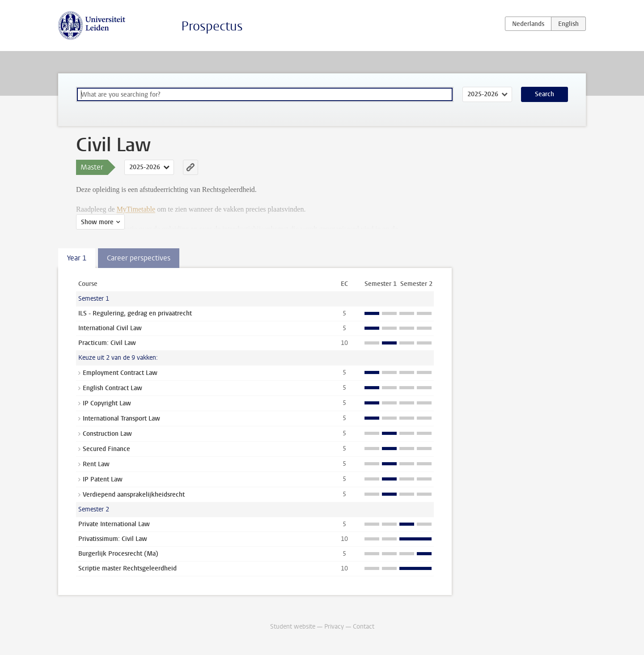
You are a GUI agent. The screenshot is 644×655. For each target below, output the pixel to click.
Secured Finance (106, 449)
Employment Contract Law (120, 373)
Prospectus (212, 26)
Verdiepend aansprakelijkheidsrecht (134, 495)
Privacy (334, 627)
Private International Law (114, 524)
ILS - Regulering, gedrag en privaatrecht (135, 313)
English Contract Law (112, 388)
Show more (97, 222)
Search (544, 94)
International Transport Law (121, 419)
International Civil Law (110, 328)
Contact (364, 627)
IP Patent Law (103, 479)
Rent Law (96, 464)
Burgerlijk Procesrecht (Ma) (118, 554)
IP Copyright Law (107, 403)
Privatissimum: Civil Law (113, 539)
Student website (293, 627)
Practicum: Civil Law (107, 343)
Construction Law (107, 434)
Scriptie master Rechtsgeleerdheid (127, 568)
